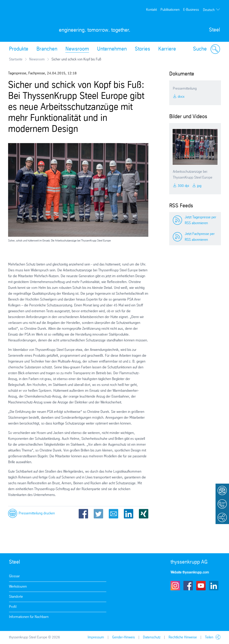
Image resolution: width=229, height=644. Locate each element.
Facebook (83, 514)
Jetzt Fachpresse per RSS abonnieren (200, 237)
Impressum (96, 637)
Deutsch (209, 10)
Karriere (167, 49)
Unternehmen (112, 49)
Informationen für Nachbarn (29, 617)
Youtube (201, 586)
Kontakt (151, 10)
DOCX (181, 97)
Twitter (98, 514)
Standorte (16, 597)
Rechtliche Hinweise (183, 637)
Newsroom (77, 49)
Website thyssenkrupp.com (190, 572)
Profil (13, 607)
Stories (142, 49)
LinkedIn (129, 514)
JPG (199, 186)
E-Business (191, 10)
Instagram (175, 586)
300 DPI (183, 186)
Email (113, 514)
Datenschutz (152, 637)
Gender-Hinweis (123, 637)
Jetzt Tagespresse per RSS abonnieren (200, 220)
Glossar (14, 576)
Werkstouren (18, 587)
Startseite (16, 59)
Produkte (19, 49)
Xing (144, 514)
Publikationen (170, 10)
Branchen (47, 49)
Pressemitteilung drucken (37, 513)
